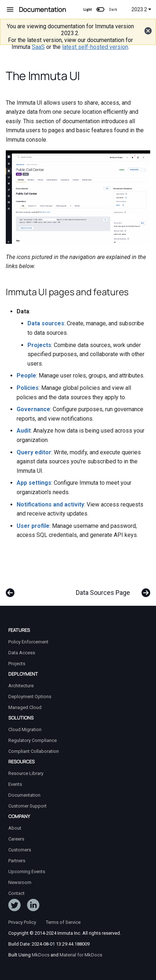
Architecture (21, 686)
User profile (33, 526)
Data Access (22, 653)
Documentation (24, 795)
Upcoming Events (27, 871)
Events (15, 784)
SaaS (38, 47)
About (15, 828)
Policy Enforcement (28, 642)
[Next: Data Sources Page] (111, 589)
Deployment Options (30, 697)
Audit (24, 431)
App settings (34, 483)
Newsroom (20, 882)
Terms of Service (63, 922)
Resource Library (26, 773)
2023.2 (141, 9)
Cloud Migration (25, 729)
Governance (33, 409)
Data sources (46, 323)
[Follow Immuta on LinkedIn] (33, 906)
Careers (16, 839)
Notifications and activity (50, 504)
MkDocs (41, 955)
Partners (17, 861)
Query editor (34, 452)
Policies (28, 388)
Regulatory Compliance (32, 740)
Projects (39, 345)
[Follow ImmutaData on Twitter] (14, 906)
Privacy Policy (22, 922)
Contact (16, 893)
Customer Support (27, 806)
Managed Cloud (25, 707)
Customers (20, 850)
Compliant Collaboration (34, 751)
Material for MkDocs (81, 955)
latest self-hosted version (95, 47)
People (26, 376)
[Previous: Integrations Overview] (10, 589)
